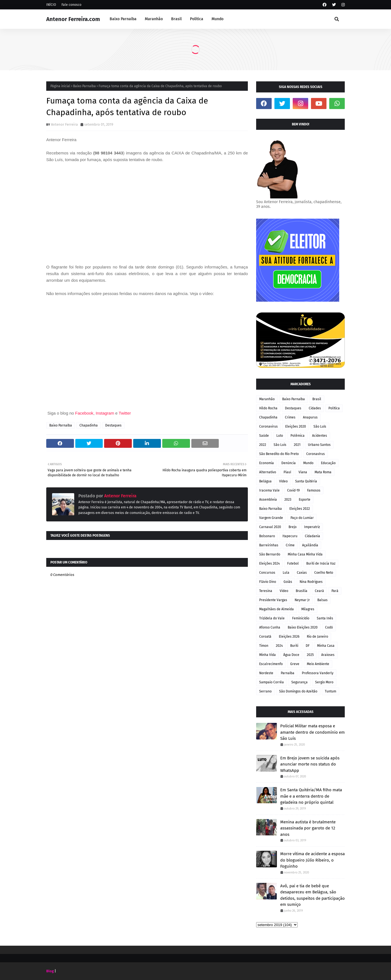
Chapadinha (89, 425)
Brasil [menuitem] (176, 19)
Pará (335, 591)
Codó (329, 627)
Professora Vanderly (318, 673)
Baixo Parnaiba (271, 509)
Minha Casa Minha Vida (305, 554)
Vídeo (283, 481)
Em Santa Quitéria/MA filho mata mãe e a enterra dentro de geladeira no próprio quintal (311, 796)
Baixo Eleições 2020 (303, 627)
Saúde (264, 436)
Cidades (315, 408)
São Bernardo (270, 554)
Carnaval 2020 (270, 527)
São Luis (280, 445)
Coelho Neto (324, 573)
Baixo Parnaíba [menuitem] (123, 19)
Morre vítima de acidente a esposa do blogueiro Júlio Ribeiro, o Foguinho (312, 860)
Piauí (287, 472)
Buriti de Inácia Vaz (321, 563)
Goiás (288, 582)
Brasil (317, 399)
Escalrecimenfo (271, 664)
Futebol (293, 563)
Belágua (265, 481)
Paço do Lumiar (302, 518)
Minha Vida (267, 655)
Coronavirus (268, 426)
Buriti (294, 646)
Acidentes (320, 436)
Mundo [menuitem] (218, 19)
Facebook (84, 413)
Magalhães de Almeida (276, 609)
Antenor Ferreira (64, 124)
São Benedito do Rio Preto (279, 454)
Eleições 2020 (296, 426)
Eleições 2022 (300, 509)
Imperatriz (312, 527)
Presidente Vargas (273, 600)
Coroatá (265, 637)
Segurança (299, 682)
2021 (297, 445)
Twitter (125, 413)
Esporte (305, 500)
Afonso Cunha (270, 627)
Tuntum (330, 691)
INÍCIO (51, 5)
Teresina (266, 591)
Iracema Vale (269, 490)
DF (308, 646)
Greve (295, 664)
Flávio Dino (268, 582)
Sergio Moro (324, 682)
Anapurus (310, 417)
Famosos (314, 490)
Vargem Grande (271, 518)
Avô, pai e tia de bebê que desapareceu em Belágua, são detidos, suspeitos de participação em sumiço (312, 895)
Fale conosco (71, 5)
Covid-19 (293, 490)
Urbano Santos (319, 445)
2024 (279, 646)
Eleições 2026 (289, 637)
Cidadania (312, 536)
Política (334, 408)
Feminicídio (301, 618)
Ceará (319, 591)
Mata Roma (323, 472)
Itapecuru (290, 536)
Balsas (322, 600)
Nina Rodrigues (311, 582)
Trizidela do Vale (272, 618)
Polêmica (298, 436)
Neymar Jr (302, 600)
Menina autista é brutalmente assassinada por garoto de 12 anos (308, 828)
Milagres (308, 609)
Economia (267, 463)
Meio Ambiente (318, 664)
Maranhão (267, 399)
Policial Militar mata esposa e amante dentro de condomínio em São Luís (312, 732)
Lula (286, 573)
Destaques (113, 425)
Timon (264, 646)
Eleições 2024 (269, 563)
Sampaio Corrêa (272, 682)
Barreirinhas (269, 545)
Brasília (302, 591)
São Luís (320, 426)
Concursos (267, 573)
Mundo (308, 463)
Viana (303, 472)
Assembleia (268, 500)
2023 (288, 500)
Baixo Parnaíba (84, 86)
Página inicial (60, 86)
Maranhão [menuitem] (154, 19)
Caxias (302, 573)
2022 (263, 445)
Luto (280, 436)
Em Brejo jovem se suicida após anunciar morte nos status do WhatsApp (310, 764)
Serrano (265, 691)
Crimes (290, 417)
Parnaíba (288, 673)
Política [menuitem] (197, 19)
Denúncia (289, 463)
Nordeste (266, 673)
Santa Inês (325, 618)
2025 (310, 655)
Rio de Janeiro (317, 637)
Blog (50, 971)
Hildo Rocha (268, 408)
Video (284, 591)
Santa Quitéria (306, 481)
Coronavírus (316, 454)
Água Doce (291, 655)
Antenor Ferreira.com (73, 19)
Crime (290, 545)
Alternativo (268, 472)
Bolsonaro (267, 536)
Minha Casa (326, 646)
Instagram (105, 413)
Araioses (328, 655)
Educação (328, 463)
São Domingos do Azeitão (298, 691)
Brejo (293, 527)
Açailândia (310, 545)
